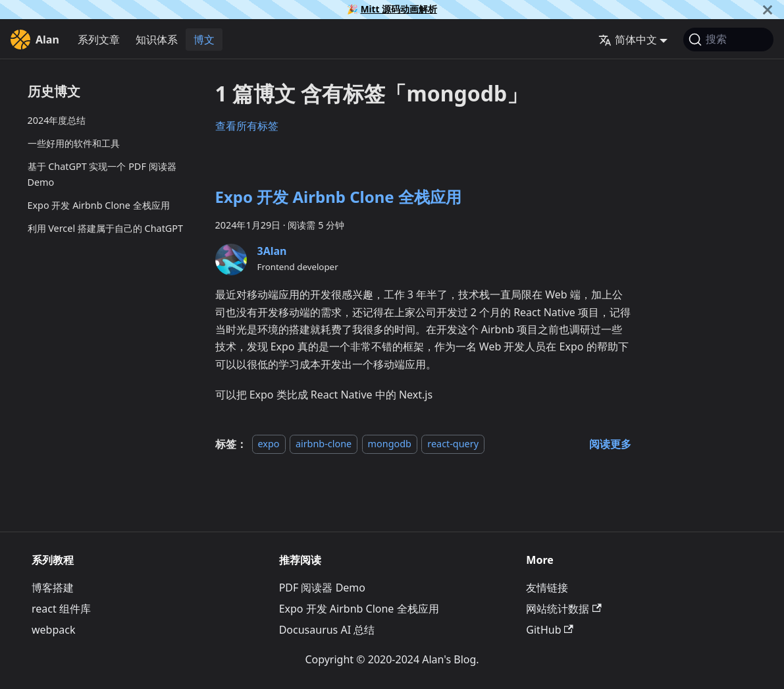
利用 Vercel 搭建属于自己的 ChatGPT (106, 228)
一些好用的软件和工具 (74, 143)
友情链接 (547, 588)
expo (269, 444)
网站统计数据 (563, 609)
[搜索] (728, 40)
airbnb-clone (324, 444)
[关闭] (768, 10)
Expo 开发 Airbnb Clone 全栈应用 (99, 205)
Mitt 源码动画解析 (399, 9)
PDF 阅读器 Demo (322, 588)
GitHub (549, 630)
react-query (453, 444)
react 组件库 (61, 609)
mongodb (390, 444)
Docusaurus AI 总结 (327, 630)
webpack (53, 630)
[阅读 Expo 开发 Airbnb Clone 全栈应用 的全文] (610, 444)
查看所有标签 (247, 126)
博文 (204, 40)
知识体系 (157, 40)
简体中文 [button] (628, 40)
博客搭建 (53, 588)
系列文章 (99, 40)
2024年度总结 (57, 120)
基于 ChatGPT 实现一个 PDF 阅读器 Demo (102, 174)
